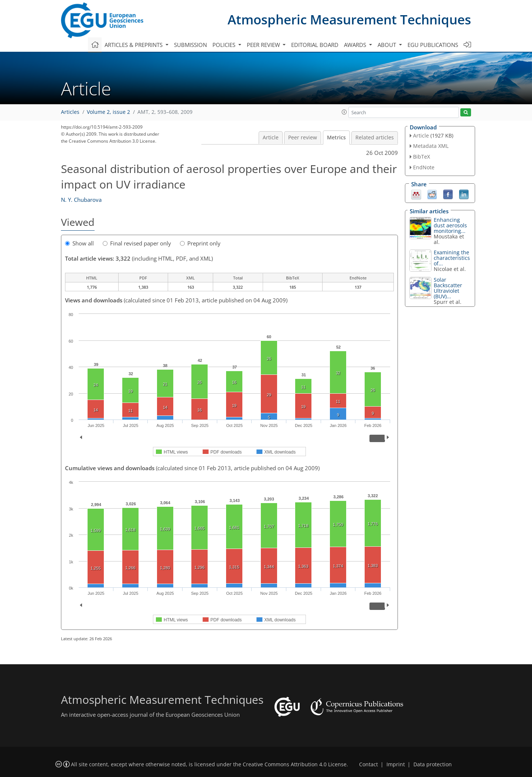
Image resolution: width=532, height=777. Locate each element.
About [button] (388, 45)
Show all (79, 243)
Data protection (433, 764)
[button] (344, 112)
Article (271, 138)
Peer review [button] (264, 45)
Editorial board (315, 45)
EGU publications (433, 45)
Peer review (303, 138)
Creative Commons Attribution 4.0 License (295, 764)
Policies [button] (225, 45)
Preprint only (200, 243)
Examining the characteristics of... (452, 258)
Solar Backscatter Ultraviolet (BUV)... (448, 288)
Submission (190, 45)
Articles (70, 112)
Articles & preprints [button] (134, 45)
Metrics (336, 138)
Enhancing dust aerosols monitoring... (450, 225)
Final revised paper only (137, 243)
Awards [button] (356, 45)
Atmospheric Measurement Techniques (349, 19)
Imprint (396, 764)
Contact (369, 764)
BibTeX (422, 157)
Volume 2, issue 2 (108, 112)
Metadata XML (431, 146)
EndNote (424, 167)
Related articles (375, 138)
